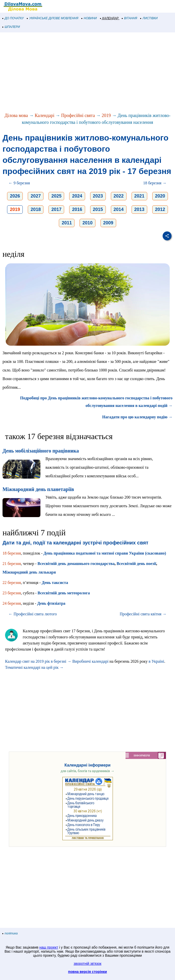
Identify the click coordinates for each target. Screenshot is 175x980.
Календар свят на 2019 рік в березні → (38, 661)
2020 (160, 196)
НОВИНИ (89, 18)
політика (10, 933)
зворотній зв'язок (88, 964)
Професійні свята (78, 115)
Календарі (45, 115)
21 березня (12, 564)
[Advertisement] (87, 73)
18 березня (12, 553)
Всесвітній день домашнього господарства (76, 564)
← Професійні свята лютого (33, 614)
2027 (36, 196)
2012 (160, 209)
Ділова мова (16, 115)
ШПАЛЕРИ (11, 27)
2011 (67, 223)
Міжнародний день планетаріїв (38, 489)
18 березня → (155, 183)
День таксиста (55, 583)
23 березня (12, 593)
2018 (36, 209)
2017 (56, 209)
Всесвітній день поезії (136, 564)
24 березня (12, 603)
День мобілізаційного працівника (41, 451)
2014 (119, 209)
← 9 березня (19, 183)
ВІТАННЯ (130, 18)
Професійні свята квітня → (143, 614)
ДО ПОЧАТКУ (13, 18)
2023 (98, 196)
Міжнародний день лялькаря (29, 572)
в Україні (156, 661)
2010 (87, 223)
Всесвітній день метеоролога (64, 593)
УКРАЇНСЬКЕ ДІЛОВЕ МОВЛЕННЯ (53, 18)
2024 (77, 196)
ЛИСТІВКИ (149, 18)
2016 (77, 209)
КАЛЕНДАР (109, 18)
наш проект (49, 947)
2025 (56, 196)
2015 (98, 209)
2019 (106, 115)
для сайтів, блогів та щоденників (87, 771)
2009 (108, 223)
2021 (139, 196)
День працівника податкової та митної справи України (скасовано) (105, 553)
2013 (139, 209)
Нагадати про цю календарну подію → (137, 417)
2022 (119, 196)
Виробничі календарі (90, 661)
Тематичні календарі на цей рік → (34, 667)
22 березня (12, 583)
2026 (15, 196)
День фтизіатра (51, 603)
